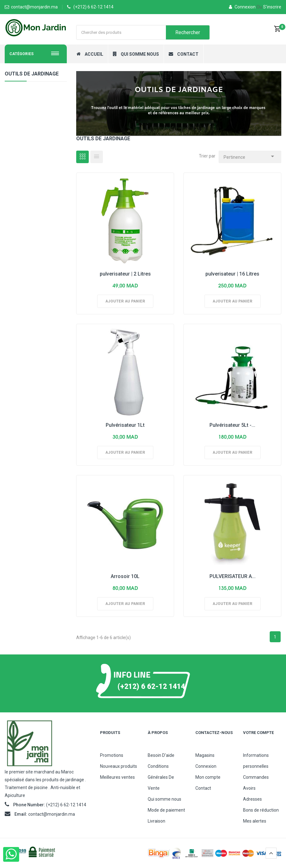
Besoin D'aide (161, 755)
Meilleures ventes (117, 777)
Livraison (156, 821)
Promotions (112, 755)
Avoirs (249, 788)
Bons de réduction (261, 810)
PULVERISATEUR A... (233, 576)
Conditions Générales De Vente (161, 777)
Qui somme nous (164, 799)
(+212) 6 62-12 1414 (93, 7)
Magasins (205, 755)
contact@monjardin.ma (52, 814)
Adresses (252, 799)
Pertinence (250, 155)
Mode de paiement (166, 810)
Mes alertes (255, 821)
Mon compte (208, 777)
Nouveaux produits (119, 766)
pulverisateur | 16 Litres (232, 274)
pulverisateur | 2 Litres (125, 274)
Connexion (243, 7)
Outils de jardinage (32, 74)
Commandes (256, 777)
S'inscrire (269, 7)
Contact (203, 788)
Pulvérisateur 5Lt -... (232, 425)
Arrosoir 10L (125, 576)
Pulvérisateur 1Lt (125, 425)
